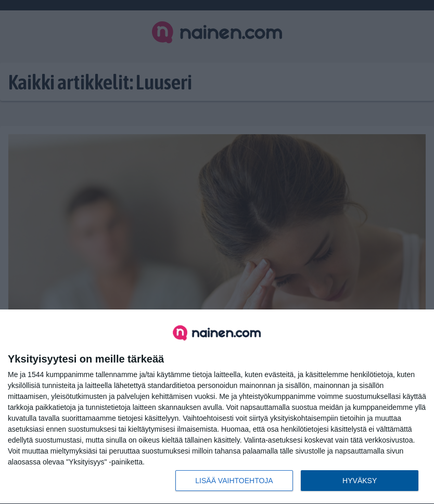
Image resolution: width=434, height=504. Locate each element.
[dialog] (217, 407)
